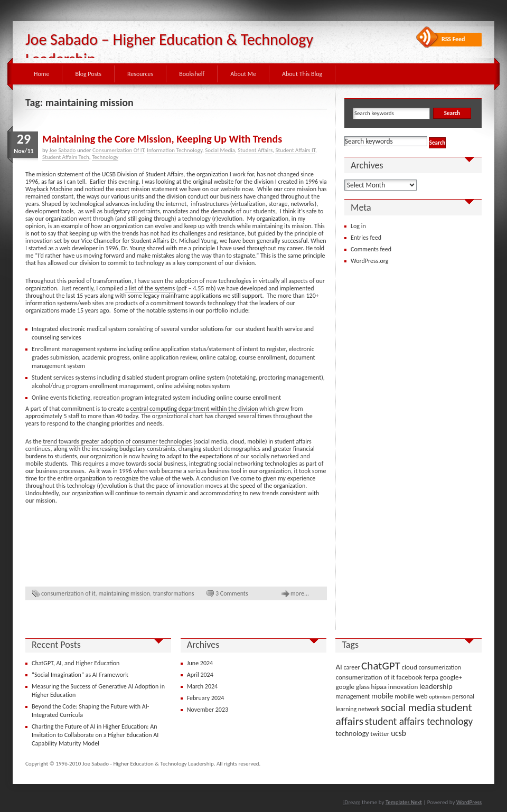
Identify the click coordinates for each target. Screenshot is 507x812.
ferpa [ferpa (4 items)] (431, 677)
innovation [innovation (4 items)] (403, 687)
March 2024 (202, 686)
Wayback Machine (49, 189)
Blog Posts (88, 74)
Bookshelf (192, 74)
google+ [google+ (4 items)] (451, 677)
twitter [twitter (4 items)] (380, 734)
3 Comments (232, 593)
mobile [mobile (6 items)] (382, 696)
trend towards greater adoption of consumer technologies (117, 441)
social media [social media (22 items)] (408, 707)
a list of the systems (150, 288)
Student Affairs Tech (66, 157)
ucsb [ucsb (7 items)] (398, 733)
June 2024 (200, 663)
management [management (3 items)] (353, 696)
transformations (174, 593)
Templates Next (404, 802)
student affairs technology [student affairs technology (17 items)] (419, 721)
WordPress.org (369, 261)
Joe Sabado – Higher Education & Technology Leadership (169, 49)
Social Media (220, 150)
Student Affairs (255, 150)
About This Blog (302, 74)
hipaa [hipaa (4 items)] (379, 687)
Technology (105, 157)
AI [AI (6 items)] (339, 667)
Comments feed (371, 249)
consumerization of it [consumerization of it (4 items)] (365, 677)
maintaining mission (125, 593)
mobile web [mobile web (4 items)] (411, 696)
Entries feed (366, 238)
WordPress (469, 802)
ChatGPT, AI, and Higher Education (76, 663)
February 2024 (206, 698)
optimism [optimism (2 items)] (440, 697)
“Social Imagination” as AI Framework (80, 675)
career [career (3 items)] (352, 667)
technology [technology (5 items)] (352, 734)
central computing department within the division (194, 409)
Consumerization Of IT (118, 150)
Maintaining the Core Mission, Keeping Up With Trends (162, 139)
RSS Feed (453, 39)
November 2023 (208, 710)
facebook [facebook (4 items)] (410, 677)
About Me (243, 74)
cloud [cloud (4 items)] (410, 667)
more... (300, 593)
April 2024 (200, 675)
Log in (358, 226)
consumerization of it (68, 593)
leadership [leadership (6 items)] (436, 686)
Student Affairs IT (295, 150)
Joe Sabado (62, 150)
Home (41, 74)
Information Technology (175, 150)
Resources (140, 74)
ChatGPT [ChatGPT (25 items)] (381, 666)
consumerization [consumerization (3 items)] (440, 667)
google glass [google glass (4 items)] (352, 687)
